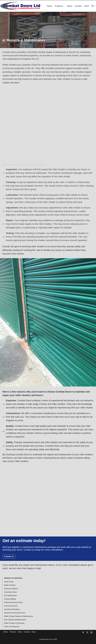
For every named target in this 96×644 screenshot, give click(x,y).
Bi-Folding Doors (11, 596)
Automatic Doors (11, 592)
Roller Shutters (10, 585)
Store (87, 6)
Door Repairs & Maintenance (15, 620)
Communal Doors (11, 606)
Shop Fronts (9, 582)
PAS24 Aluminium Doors (14, 602)
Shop (20, 632)
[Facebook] (83, 632)
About (70, 6)
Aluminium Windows (12, 609)
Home (49, 6)
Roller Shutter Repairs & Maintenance (19, 616)
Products (13, 632)
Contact (78, 6)
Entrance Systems (11, 589)
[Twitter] (87, 632)
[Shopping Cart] (94, 6)
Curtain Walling (10, 599)
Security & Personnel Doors (15, 613)
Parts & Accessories (12, 627)
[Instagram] (91, 632)
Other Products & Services (14, 623)
